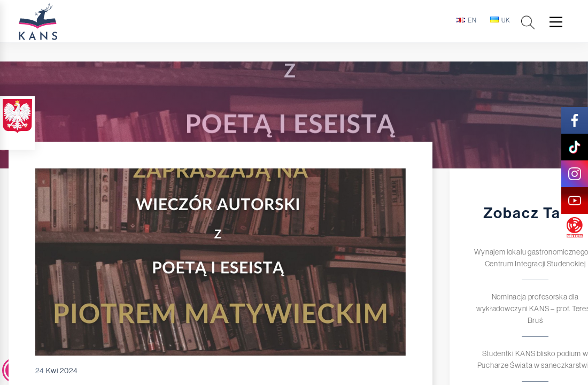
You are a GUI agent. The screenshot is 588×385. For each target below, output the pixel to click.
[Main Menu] (556, 22)
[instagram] (575, 174)
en (466, 20)
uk (500, 20)
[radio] (575, 227)
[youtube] (575, 201)
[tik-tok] (575, 147)
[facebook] (575, 120)
